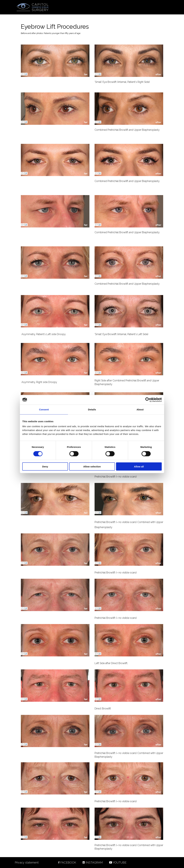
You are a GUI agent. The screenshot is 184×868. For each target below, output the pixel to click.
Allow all (139, 467)
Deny (45, 467)
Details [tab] (92, 409)
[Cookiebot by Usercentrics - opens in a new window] (148, 400)
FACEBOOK (67, 862)
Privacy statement (27, 862)
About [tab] (140, 409)
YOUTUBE (120, 862)
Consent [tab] (44, 409)
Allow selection (92, 467)
